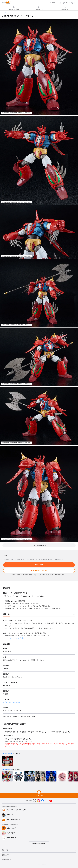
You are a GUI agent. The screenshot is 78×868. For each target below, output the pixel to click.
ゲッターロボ (6, 13)
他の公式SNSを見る (39, 843)
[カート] (60, 3)
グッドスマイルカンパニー (13, 702)
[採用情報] (51, 3)
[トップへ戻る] (39, 793)
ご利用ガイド (6, 855)
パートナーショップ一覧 (15, 638)
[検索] (57, 3)
